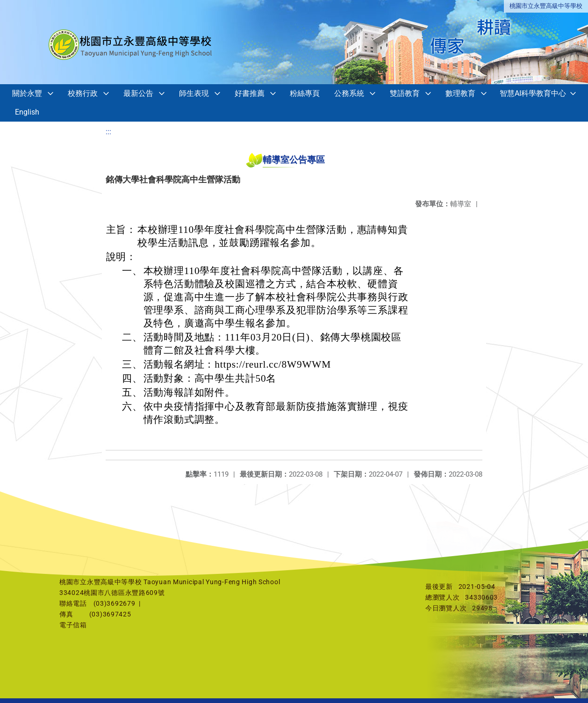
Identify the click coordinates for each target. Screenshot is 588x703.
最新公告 (138, 93)
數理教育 (460, 93)
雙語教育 (405, 93)
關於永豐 (27, 93)
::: (108, 132)
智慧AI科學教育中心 (533, 93)
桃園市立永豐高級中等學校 (546, 6)
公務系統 (349, 93)
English (27, 112)
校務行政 (83, 93)
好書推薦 (250, 93)
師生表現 (194, 93)
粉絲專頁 (305, 93)
